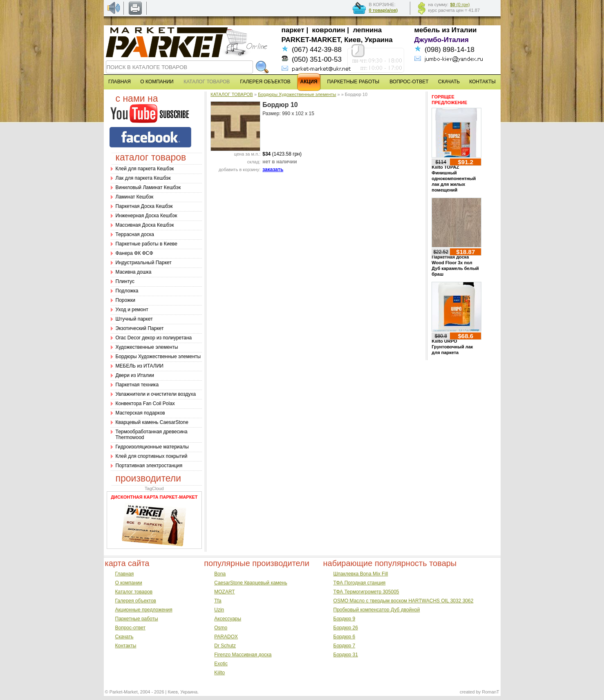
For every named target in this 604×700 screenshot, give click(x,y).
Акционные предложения (144, 610)
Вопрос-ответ (130, 628)
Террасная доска (135, 234)
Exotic (221, 664)
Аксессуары (228, 619)
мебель (427, 30)
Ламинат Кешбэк (135, 197)
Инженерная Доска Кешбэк (147, 216)
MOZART (224, 592)
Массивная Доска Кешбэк (145, 225)
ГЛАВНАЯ (120, 82)
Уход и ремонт (132, 310)
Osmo (221, 628)
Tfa (218, 601)
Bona (220, 574)
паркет (293, 30)
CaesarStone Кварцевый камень (251, 583)
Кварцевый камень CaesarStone (152, 422)
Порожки (126, 300)
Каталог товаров (134, 592)
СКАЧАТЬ (449, 82)
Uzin (219, 610)
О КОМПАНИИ (157, 82)
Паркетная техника (137, 385)
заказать (273, 169)
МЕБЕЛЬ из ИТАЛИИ (140, 366)
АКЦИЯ (309, 82)
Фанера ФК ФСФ (134, 253)
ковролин (329, 30)
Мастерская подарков (140, 413)
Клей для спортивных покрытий (152, 456)
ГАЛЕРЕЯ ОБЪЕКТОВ (265, 82)
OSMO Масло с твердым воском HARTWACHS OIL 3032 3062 (404, 601)
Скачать (124, 637)
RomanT (490, 692)
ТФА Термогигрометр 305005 (366, 592)
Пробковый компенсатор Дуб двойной (377, 610)
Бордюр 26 (346, 628)
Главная (125, 574)
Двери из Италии (135, 375)
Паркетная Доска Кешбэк (144, 206)
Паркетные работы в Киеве (147, 244)
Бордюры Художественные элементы (158, 357)
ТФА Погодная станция (360, 583)
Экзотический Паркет (140, 328)
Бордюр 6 (345, 637)
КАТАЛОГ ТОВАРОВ (232, 94)
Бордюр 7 (345, 646)
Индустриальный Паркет (144, 263)
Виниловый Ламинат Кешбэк (148, 187)
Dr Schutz (225, 646)
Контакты (126, 646)
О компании (129, 583)
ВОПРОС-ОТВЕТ (409, 82)
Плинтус (125, 281)
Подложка (127, 291)
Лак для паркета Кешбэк (143, 178)
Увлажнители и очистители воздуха (156, 394)
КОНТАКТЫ (482, 82)
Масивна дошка (134, 272)
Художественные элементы (147, 347)
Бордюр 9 (345, 619)
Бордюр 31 (346, 655)
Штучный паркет (134, 319)
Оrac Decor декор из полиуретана (154, 338)
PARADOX (226, 637)
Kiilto (219, 673)
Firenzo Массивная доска (243, 655)
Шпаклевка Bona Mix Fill (361, 574)
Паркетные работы (137, 619)
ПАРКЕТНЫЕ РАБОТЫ (353, 82)
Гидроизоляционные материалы (152, 447)
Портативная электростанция (149, 466)
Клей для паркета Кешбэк (145, 169)
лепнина (368, 30)
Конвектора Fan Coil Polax (145, 404)
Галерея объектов (136, 601)
